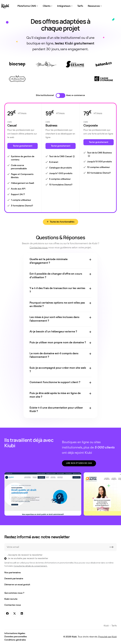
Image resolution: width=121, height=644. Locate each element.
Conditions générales (15, 640)
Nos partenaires (13, 573)
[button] (28, 6)
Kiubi (106, 626)
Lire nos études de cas (79, 463)
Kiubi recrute (11, 599)
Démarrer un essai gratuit (17, 585)
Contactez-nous (13, 605)
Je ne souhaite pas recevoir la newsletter (28, 558)
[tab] (58, 96)
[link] (80, 6)
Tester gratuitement (23, 146)
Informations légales (15, 633)
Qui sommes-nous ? (14, 593)
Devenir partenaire (14, 579)
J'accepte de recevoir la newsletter (25, 555)
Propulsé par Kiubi (107, 637)
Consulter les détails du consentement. (30, 566)
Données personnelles (16, 637)
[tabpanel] (60, 164)
